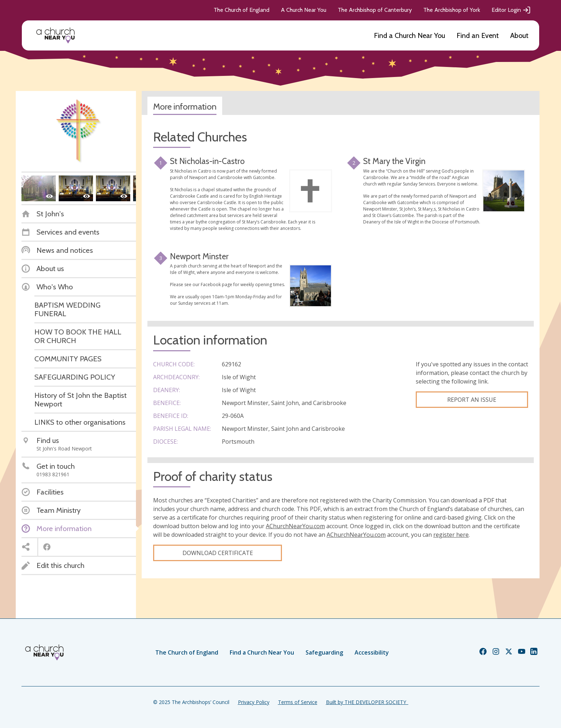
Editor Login (511, 10)
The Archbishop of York (452, 10)
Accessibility (372, 652)
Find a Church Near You (409, 35)
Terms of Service (298, 702)
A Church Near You (304, 10)
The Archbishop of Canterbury (375, 10)
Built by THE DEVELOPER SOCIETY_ (367, 702)
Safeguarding (324, 652)
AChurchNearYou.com (295, 526)
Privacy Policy (254, 702)
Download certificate (218, 553)
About (519, 35)
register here (451, 535)
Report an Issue (472, 400)
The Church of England (242, 10)
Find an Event (478, 35)
